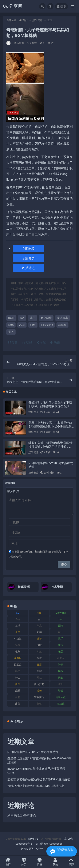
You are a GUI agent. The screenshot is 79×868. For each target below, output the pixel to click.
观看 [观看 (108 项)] (18, 691)
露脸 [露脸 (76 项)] (18, 704)
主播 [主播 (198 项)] (18, 626)
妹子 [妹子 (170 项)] (61, 632)
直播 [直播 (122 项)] (39, 664)
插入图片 (13, 491)
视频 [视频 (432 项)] (39, 691)
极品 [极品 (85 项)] (61, 652)
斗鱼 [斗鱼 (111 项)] (39, 652)
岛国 (22, 325)
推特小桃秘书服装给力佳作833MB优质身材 (36, 786)
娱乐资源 (37, 20)
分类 (24, 862)
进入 (11, 332)
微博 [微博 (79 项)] (39, 639)
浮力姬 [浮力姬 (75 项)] (18, 658)
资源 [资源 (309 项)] (61, 691)
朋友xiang (47, 325)
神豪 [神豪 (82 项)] (61, 664)
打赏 (13, 342)
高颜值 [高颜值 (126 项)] (61, 704)
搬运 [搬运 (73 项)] (61, 645)
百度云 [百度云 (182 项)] (61, 658)
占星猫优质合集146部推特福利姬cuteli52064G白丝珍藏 (39, 760)
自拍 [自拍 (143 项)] (18, 684)
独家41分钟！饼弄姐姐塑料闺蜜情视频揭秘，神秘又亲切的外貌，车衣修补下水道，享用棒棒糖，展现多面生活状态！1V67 (50, 448)
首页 (25, 20)
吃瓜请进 (28, 268)
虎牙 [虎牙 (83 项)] (61, 684)
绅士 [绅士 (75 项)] (18, 677)
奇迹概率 (63, 318)
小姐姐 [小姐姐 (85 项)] (18, 639)
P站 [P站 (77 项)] (18, 619)
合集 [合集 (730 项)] (18, 632)
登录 (62, 6)
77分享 (40, 849)
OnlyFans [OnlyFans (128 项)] (61, 613)
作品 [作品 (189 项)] (39, 626)
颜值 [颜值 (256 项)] (39, 704)
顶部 (71, 862)
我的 (55, 862)
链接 (55, 342)
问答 (39, 862)
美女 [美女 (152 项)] (61, 677)
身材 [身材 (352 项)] (18, 697)
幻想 (33, 325)
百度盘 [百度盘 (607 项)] (18, 664)
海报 (41, 342)
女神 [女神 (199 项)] (39, 632)
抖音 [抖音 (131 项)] (18, 645)
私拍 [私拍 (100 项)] (18, 671)
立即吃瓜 (28, 249)
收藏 (27, 342)
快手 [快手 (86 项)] (61, 639)
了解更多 (28, 258)
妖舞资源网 (27, 849)
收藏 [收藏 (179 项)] (18, 652)
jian (22, 318)
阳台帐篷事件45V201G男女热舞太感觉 (33, 752)
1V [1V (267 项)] (18, 613)
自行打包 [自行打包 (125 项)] (39, 684)
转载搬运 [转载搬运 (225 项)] (39, 697)
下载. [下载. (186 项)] (61, 619)
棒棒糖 (62, 325)
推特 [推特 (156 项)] (39, 645)
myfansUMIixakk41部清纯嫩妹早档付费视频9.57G (36, 771)
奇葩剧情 (46, 318)
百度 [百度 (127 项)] (39, 658)
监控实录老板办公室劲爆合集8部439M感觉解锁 (39, 779)
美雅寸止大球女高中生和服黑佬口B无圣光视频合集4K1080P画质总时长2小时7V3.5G (50, 426)
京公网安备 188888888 (49, 844)
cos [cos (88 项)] (39, 613)
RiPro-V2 (33, 839)
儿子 (32, 318)
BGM (11, 318)
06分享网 (13, 6)
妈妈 (11, 325)
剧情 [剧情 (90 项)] (61, 626)
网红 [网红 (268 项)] (39, 677)
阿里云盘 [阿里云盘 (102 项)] (61, 697)
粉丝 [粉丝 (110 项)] (39, 671)
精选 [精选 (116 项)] (61, 671)
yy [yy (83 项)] (39, 619)
